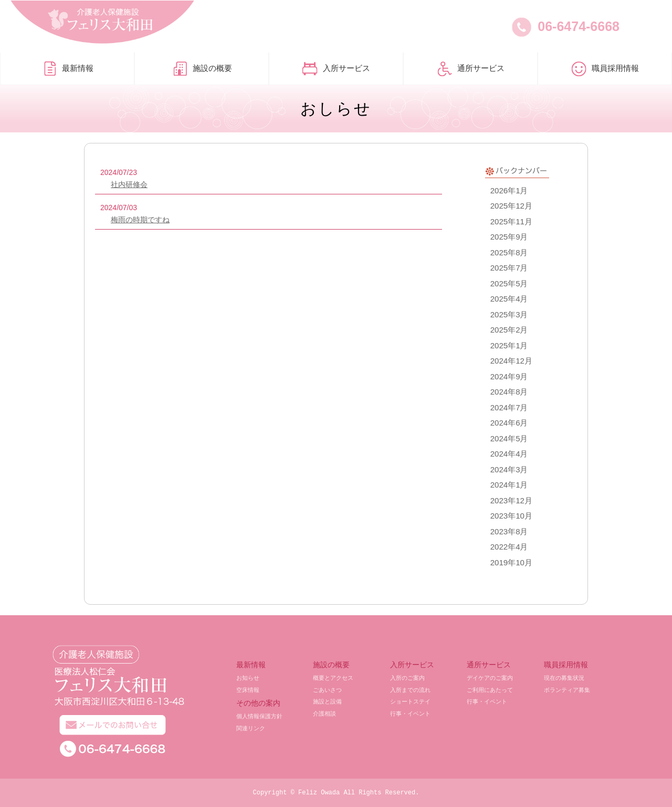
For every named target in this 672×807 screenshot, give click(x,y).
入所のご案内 (407, 678)
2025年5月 (509, 283)
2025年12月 (511, 206)
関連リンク (251, 728)
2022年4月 (509, 547)
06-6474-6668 (579, 26)
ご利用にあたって (490, 690)
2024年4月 (509, 454)
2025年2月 (509, 330)
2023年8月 (509, 531)
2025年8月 (509, 252)
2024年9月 (509, 376)
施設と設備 (327, 701)
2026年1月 (509, 190)
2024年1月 (509, 485)
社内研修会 (129, 184)
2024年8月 (509, 392)
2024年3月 (509, 469)
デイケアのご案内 (490, 678)
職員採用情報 (605, 69)
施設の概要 (202, 69)
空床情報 (248, 690)
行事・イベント (410, 713)
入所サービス (336, 69)
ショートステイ (410, 701)
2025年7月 (509, 268)
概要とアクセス (333, 678)
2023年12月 (511, 500)
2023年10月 (511, 516)
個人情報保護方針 (259, 716)
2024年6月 (509, 423)
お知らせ (248, 678)
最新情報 (67, 69)
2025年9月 (509, 237)
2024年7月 (509, 407)
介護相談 (324, 713)
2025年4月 (509, 299)
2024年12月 (511, 361)
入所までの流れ (410, 690)
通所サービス (470, 69)
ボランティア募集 (567, 690)
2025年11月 (511, 221)
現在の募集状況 (564, 678)
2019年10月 (511, 562)
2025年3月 (509, 314)
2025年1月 (509, 345)
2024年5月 (509, 438)
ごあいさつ (327, 690)
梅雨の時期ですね (140, 220)
